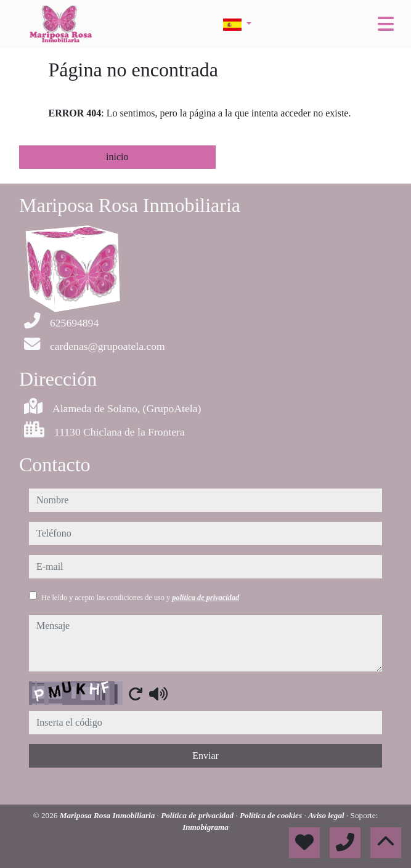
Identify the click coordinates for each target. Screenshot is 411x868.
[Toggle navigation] (386, 24)
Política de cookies (272, 815)
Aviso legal (327, 815)
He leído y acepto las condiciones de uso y (140, 598)
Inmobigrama (205, 827)
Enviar (205, 756)
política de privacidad (205, 598)
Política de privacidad (198, 815)
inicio (117, 157)
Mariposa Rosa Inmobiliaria (108, 815)
